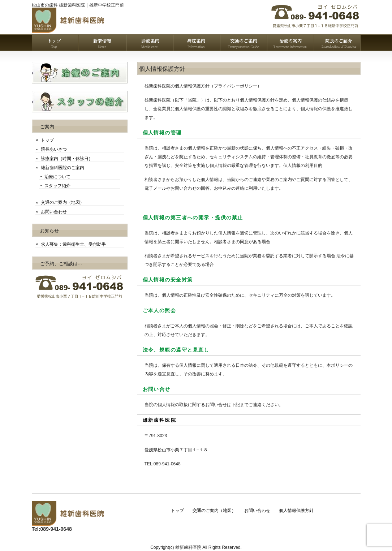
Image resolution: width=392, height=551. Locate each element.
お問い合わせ (54, 212)
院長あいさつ (54, 149)
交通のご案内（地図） (63, 202)
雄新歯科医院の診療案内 (149, 43)
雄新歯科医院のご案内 (63, 168)
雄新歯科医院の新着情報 (102, 43)
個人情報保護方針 (296, 511)
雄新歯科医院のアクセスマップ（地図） (243, 43)
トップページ (55, 43)
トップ (47, 140)
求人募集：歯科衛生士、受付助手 (73, 244)
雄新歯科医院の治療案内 (290, 43)
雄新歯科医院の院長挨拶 (337, 43)
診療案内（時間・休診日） (67, 159)
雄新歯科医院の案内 (196, 43)
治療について (57, 177)
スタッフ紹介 (57, 186)
